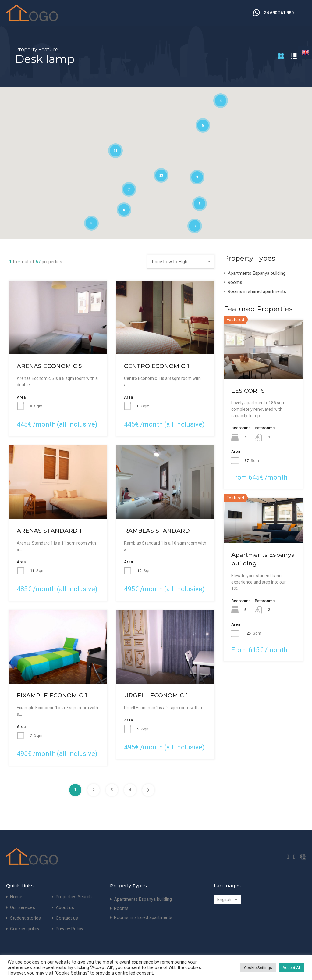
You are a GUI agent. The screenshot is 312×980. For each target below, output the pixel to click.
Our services (23, 908)
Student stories (25, 918)
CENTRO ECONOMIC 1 (157, 366)
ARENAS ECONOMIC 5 (49, 366)
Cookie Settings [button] (258, 968)
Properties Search (74, 897)
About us (65, 908)
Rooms (235, 282)
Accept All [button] (292, 968)
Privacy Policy (69, 929)
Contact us (67, 918)
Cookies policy (25, 929)
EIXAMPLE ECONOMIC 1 (52, 695)
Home (16, 897)
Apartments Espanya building (257, 273)
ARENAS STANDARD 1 (49, 531)
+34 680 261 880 (278, 13)
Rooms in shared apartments (257, 291)
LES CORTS (248, 391)
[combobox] (181, 262)
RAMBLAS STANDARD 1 (159, 531)
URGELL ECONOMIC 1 (156, 695)
